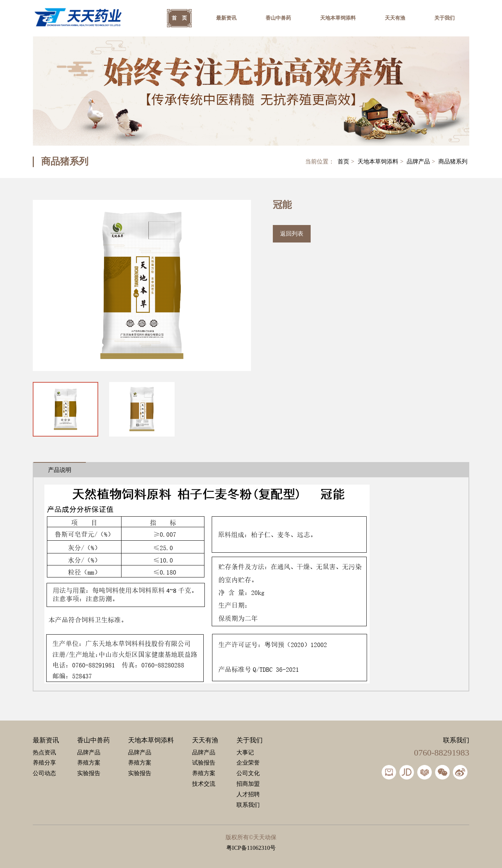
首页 (343, 161)
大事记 (245, 752)
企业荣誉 (248, 763)
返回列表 (292, 234)
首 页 (179, 18)
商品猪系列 (453, 161)
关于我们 (445, 18)
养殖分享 (44, 763)
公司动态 (44, 773)
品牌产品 (418, 161)
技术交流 (204, 784)
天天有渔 (395, 18)
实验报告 (89, 773)
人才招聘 (248, 794)
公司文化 (248, 773)
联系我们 (248, 805)
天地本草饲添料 (338, 18)
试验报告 (204, 763)
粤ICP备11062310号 (251, 848)
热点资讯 (44, 752)
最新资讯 (226, 18)
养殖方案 (89, 763)
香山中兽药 (278, 18)
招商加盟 (248, 784)
